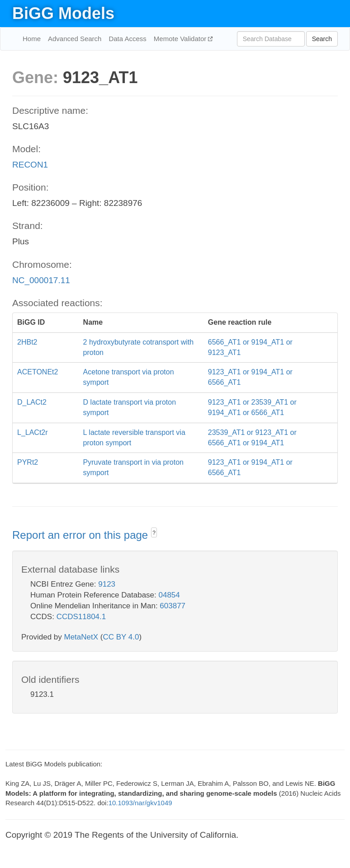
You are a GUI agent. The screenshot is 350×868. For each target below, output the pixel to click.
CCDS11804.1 (81, 617)
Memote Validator (181, 39)
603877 (173, 606)
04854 (169, 595)
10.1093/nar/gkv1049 (140, 803)
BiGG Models (63, 13)
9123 (107, 584)
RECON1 (30, 165)
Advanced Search (75, 39)
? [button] (154, 533)
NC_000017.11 (41, 280)
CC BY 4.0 (121, 637)
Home (32, 39)
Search (322, 39)
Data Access (127, 39)
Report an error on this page (82, 535)
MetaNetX (81, 637)
